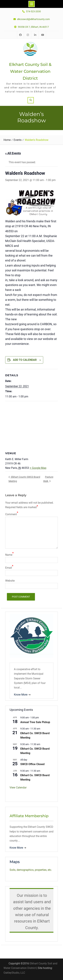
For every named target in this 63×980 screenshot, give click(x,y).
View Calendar (18, 788)
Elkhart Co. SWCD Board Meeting (35, 735)
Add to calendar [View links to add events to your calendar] (25, 360)
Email (9, 568)
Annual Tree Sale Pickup (35, 722)
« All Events (13, 153)
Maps (15, 862)
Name (9, 555)
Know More (21, 695)
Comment (11, 514)
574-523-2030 (33, 12)
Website (10, 581)
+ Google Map (38, 468)
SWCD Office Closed (32, 764)
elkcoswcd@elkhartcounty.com (33, 19)
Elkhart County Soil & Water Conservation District (30, 71)
